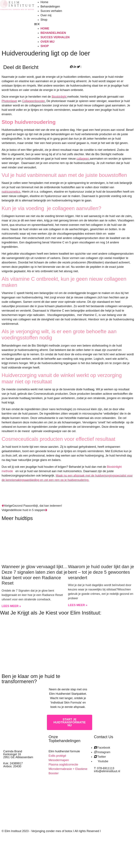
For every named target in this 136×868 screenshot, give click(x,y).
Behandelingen (50, 7)
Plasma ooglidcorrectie (63, 765)
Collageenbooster (33, 101)
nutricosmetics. (11, 192)
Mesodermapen (59, 760)
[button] (68, 24)
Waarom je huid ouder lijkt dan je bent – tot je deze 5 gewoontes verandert (101, 572)
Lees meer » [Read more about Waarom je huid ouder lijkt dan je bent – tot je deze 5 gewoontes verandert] (78, 605)
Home (44, 2)
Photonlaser (9, 101)
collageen (83, 159)
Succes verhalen (51, 11)
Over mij (46, 15)
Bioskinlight (59, 97)
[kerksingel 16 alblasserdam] (113, 800)
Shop (44, 20)
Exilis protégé (57, 756)
